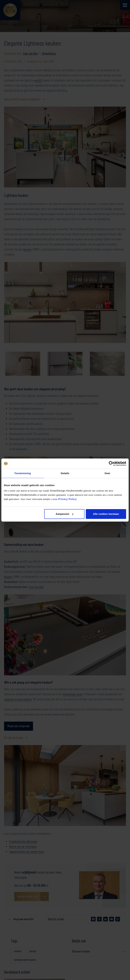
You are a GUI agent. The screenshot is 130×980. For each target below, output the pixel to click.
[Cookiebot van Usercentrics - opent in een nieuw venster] (111, 464)
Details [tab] (65, 473)
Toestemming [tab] (23, 473)
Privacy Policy (67, 499)
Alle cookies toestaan (106, 514)
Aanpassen (64, 514)
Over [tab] (107, 473)
